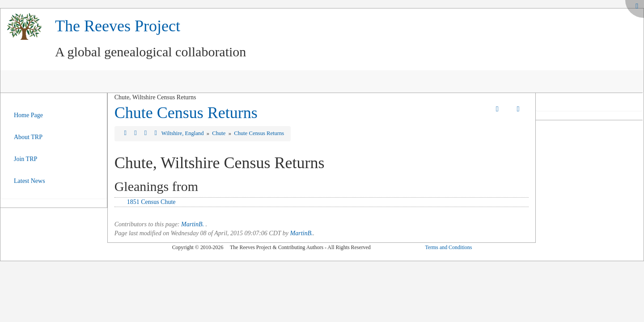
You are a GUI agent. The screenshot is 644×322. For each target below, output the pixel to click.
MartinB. (193, 224)
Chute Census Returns (186, 113)
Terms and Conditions (448, 247)
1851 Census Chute (151, 202)
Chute (219, 133)
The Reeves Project (118, 26)
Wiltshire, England (183, 133)
